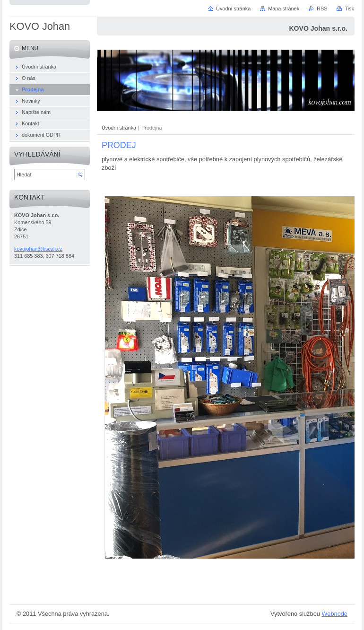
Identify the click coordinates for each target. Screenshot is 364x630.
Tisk (349, 9)
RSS (322, 9)
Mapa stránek (284, 9)
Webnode (334, 614)
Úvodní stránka (119, 128)
